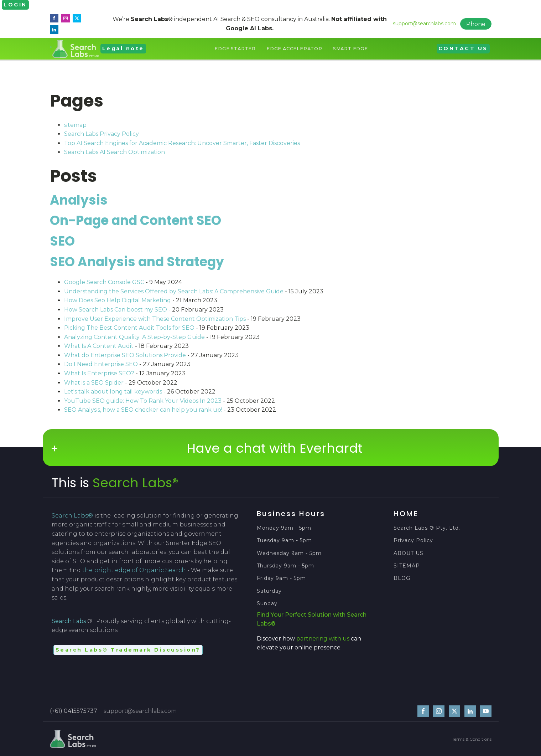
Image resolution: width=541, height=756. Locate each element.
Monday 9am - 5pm (284, 528)
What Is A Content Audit (99, 346)
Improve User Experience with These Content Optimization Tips (155, 319)
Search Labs (69, 621)
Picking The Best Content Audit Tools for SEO (129, 328)
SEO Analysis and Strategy (137, 262)
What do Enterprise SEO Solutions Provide (125, 355)
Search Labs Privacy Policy (102, 134)
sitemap (75, 125)
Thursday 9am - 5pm (285, 566)
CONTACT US (463, 48)
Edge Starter (235, 49)
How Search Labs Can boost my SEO (116, 310)
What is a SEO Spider (94, 383)
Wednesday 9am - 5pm (289, 553)
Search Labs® (136, 483)
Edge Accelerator (294, 49)
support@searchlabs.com (424, 24)
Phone (476, 24)
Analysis (79, 200)
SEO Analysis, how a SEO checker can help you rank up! (143, 410)
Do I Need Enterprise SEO (101, 364)
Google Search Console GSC (104, 282)
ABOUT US (409, 553)
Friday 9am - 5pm (281, 578)
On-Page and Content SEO (136, 220)
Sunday (267, 604)
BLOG (402, 578)
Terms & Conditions (472, 739)
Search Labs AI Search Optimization (115, 152)
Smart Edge (350, 49)
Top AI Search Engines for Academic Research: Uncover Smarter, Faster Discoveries (182, 143)
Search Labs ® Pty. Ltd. (427, 528)
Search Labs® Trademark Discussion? (128, 650)
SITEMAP (407, 566)
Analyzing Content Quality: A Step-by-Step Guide (134, 337)
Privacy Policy (413, 541)
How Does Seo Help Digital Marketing (118, 300)
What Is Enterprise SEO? (99, 373)
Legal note (123, 48)
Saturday (270, 591)
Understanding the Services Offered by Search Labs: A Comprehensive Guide (174, 291)
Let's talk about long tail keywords (113, 392)
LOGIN (15, 5)
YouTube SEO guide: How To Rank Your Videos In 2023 (143, 401)
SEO (62, 241)
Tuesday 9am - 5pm (284, 541)
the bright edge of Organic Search (134, 570)
